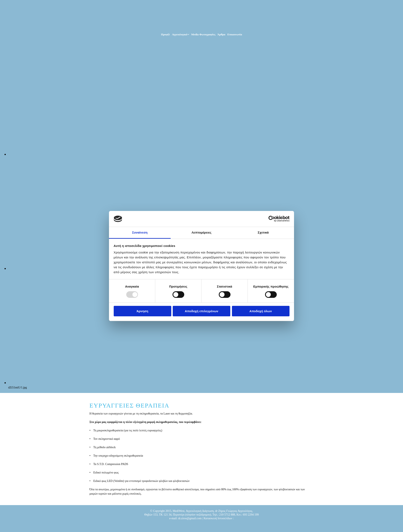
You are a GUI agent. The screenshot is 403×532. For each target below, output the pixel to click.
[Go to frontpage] (117, 25)
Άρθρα (221, 34)
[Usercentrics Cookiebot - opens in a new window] (272, 219)
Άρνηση (142, 311)
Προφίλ (165, 34)
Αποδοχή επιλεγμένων (202, 311)
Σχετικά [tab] (263, 232)
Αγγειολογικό (180, 34)
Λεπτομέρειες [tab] (202, 232)
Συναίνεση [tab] (140, 232)
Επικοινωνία (235, 34)
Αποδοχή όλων (261, 311)
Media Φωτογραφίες (203, 34)
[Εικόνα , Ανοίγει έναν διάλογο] (206, 154)
